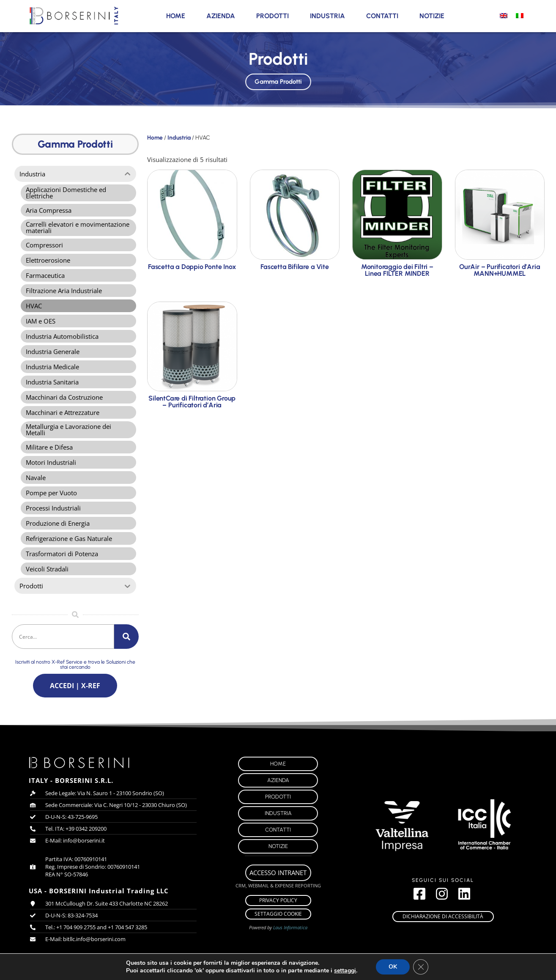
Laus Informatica (290, 927)
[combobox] (63, 637)
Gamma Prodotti (278, 80)
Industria (327, 16)
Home (176, 16)
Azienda (221, 16)
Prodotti (273, 16)
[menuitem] (504, 15)
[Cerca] (126, 637)
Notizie (432, 16)
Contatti (382, 16)
